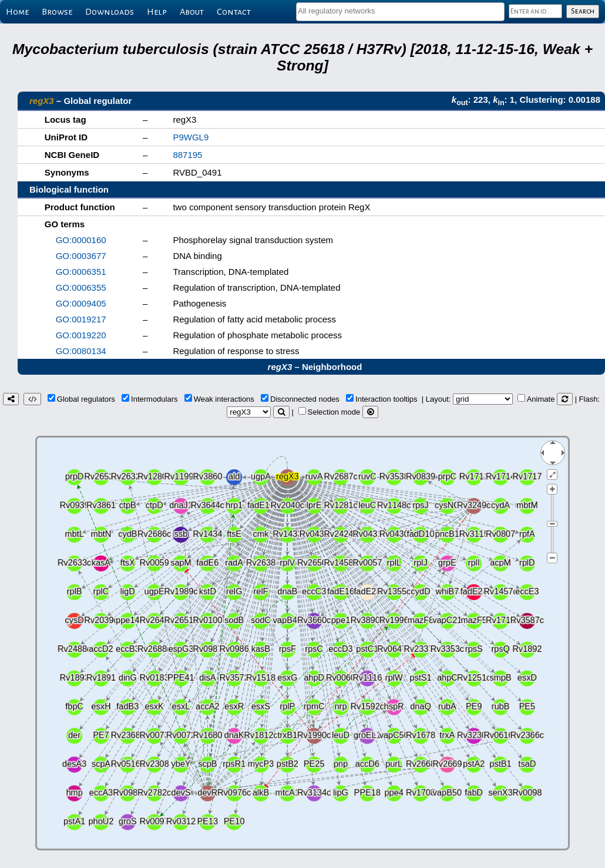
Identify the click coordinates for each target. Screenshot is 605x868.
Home (17, 12)
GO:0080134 (81, 351)
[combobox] (400, 12)
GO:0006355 (81, 287)
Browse (57, 12)
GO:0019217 (81, 319)
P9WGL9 (191, 137)
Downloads (110, 12)
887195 (187, 155)
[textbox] (400, 11)
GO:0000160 (81, 240)
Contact (234, 12)
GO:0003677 (81, 256)
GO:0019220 (81, 335)
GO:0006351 (81, 272)
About (192, 12)
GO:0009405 (81, 303)
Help (157, 12)
